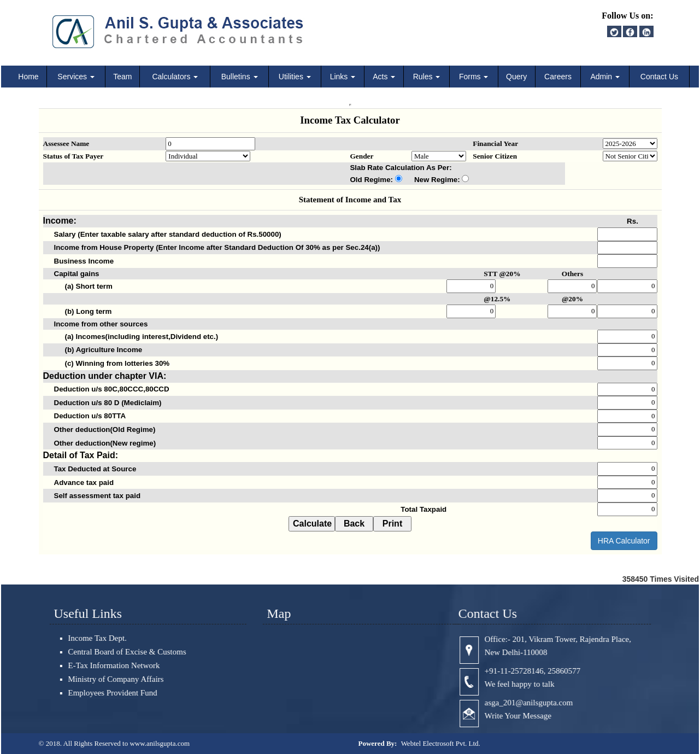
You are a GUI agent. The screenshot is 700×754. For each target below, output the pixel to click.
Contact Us (659, 77)
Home (28, 77)
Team (122, 77)
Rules (427, 77)
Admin (605, 77)
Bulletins (240, 77)
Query (516, 77)
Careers (558, 77)
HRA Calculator (624, 541)
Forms (474, 77)
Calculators (175, 77)
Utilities (295, 77)
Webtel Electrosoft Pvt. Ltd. (441, 743)
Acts (384, 77)
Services (76, 77)
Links (343, 77)
